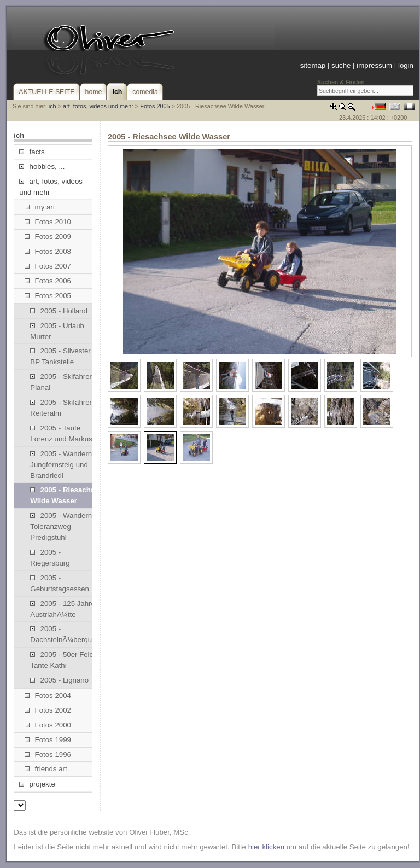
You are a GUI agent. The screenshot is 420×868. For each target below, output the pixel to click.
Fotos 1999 (48, 740)
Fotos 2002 (48, 710)
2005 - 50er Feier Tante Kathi (63, 660)
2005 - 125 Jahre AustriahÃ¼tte (63, 609)
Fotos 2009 (48, 237)
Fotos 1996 (48, 755)
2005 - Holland (59, 311)
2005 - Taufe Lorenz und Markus (61, 433)
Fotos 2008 (48, 251)
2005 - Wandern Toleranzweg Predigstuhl (61, 526)
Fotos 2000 (48, 725)
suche (341, 65)
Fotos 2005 (155, 106)
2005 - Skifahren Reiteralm (62, 408)
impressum (374, 65)
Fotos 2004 (48, 695)
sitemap (313, 65)
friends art (46, 769)
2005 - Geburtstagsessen (60, 583)
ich (52, 106)
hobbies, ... (42, 167)
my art (40, 207)
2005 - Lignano (59, 680)
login (406, 65)
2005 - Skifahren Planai (62, 382)
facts (32, 152)
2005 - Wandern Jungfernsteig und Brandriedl (61, 465)
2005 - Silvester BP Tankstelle (60, 356)
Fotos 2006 (48, 281)
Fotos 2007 (48, 266)
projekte (37, 784)
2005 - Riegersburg (50, 558)
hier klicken (266, 847)
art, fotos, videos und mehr (98, 106)
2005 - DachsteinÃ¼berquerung (65, 634)
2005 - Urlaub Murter (57, 331)
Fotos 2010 (48, 222)
